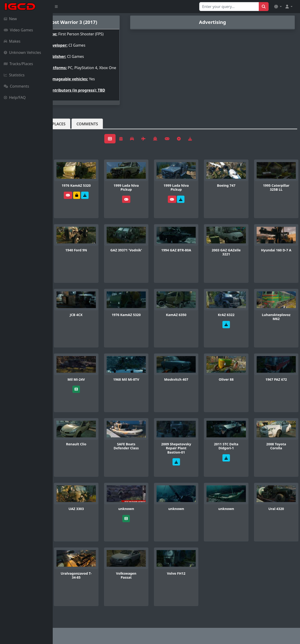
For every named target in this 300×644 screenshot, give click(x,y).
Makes (12, 41)
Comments (16, 86)
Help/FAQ (15, 97)
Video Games (18, 30)
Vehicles (70, 135)
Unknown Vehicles (22, 52)
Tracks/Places (18, 64)
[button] (278, 7)
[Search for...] (229, 7)
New (10, 19)
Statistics (14, 75)
